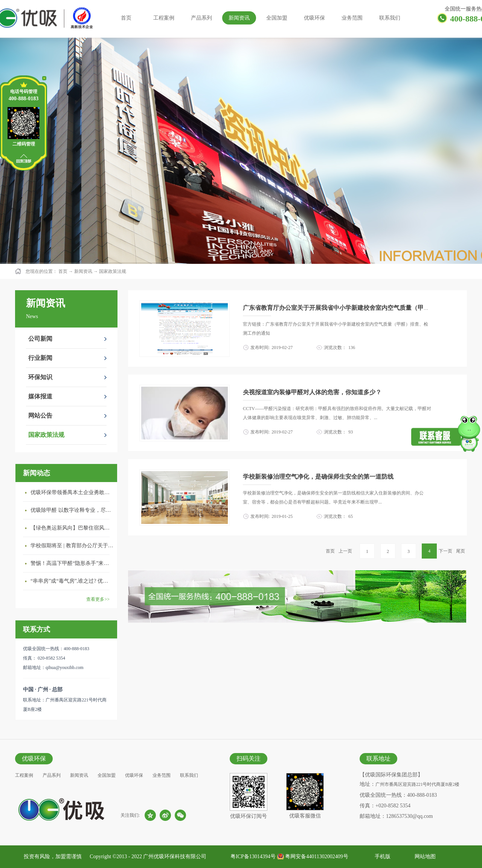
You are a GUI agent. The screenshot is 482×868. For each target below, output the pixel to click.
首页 (126, 18)
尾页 (461, 551)
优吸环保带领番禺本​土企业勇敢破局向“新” (72, 492)
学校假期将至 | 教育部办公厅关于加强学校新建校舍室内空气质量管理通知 (72, 546)
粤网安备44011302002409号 (317, 857)
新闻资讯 (83, 271)
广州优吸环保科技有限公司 (175, 857)
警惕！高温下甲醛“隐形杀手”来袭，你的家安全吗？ (72, 563)
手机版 (381, 857)
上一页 (345, 551)
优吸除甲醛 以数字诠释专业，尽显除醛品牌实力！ (72, 510)
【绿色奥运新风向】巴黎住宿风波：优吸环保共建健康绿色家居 (72, 528)
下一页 (445, 551)
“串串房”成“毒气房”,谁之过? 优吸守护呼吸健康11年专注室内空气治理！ (72, 581)
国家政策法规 (113, 271)
